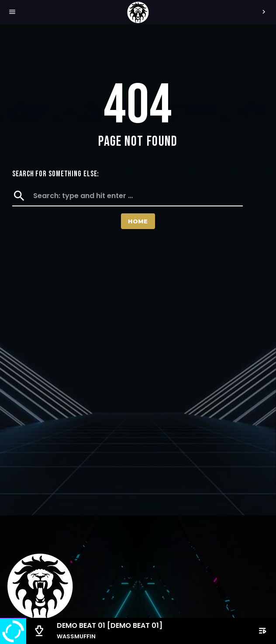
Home (138, 221)
